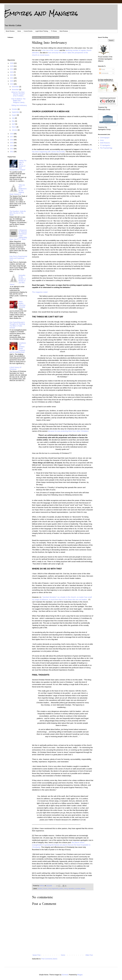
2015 (12, 143)
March (14, 127)
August (14, 115)
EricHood (65, 975)
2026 (12, 63)
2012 (12, 152)
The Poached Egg (106, 148)
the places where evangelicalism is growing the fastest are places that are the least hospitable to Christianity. (61, 845)
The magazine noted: (40, 292)
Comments (104, 73)
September (16, 112)
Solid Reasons (105, 143)
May (13, 121)
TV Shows (54, 31)
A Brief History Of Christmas (15, 368)
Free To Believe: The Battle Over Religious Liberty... (18, 101)
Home (19, 31)
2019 (12, 84)
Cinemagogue (105, 138)
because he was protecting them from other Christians (68, 431)
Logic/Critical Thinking (42, 31)
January (15, 130)
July (13, 118)
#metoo (40, 889)
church (45, 889)
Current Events (28, 31)
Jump (102, 140)
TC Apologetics (105, 145)
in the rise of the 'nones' (50, 50)
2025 (12, 66)
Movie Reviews (10, 31)
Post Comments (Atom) (49, 959)
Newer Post (36, 955)
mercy (66, 889)
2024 (12, 69)
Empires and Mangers (41, 13)
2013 (12, 149)
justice (61, 889)
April (14, 124)
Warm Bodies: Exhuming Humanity (22, 304)
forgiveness (55, 889)
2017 (12, 137)
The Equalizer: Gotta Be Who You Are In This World (18, 213)
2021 (12, 78)
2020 (12, 81)
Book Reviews (64, 31)
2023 (12, 72)
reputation (71, 889)
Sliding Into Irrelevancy (19, 105)
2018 (12, 134)
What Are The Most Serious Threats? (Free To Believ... (18, 94)
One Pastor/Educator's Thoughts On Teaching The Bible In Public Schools (17, 325)
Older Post (89, 955)
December (15, 87)
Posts (102, 69)
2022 (12, 75)
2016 (12, 140)
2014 (12, 146)
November (15, 90)
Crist (49, 889)
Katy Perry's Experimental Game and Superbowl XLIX (18, 258)
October (15, 109)
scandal (78, 889)
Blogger (80, 975)
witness (83, 889)
